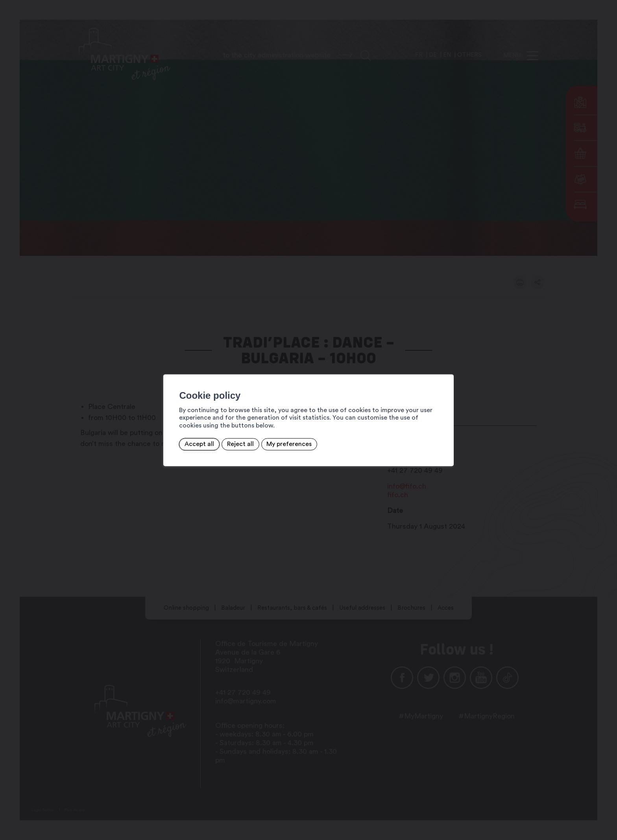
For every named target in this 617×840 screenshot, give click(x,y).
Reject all (200, 440)
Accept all (159, 440)
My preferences (249, 440)
